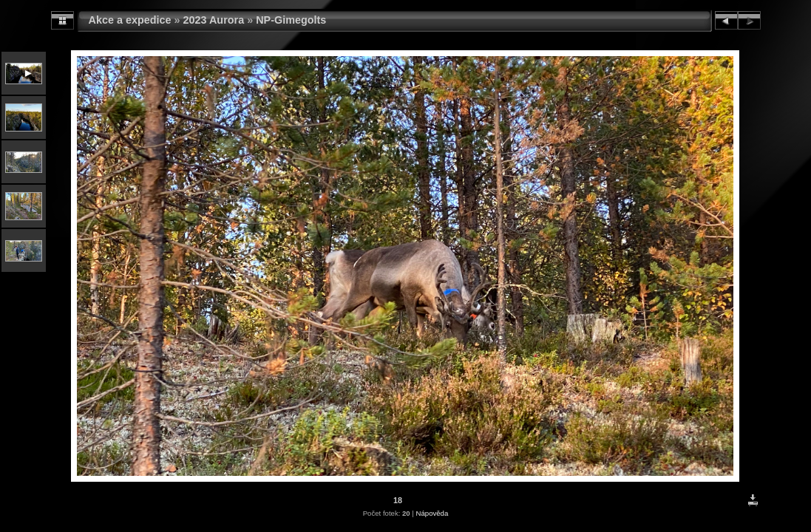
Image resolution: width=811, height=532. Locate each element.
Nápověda (432, 513)
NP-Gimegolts (291, 20)
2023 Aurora (214, 20)
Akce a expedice (130, 20)
